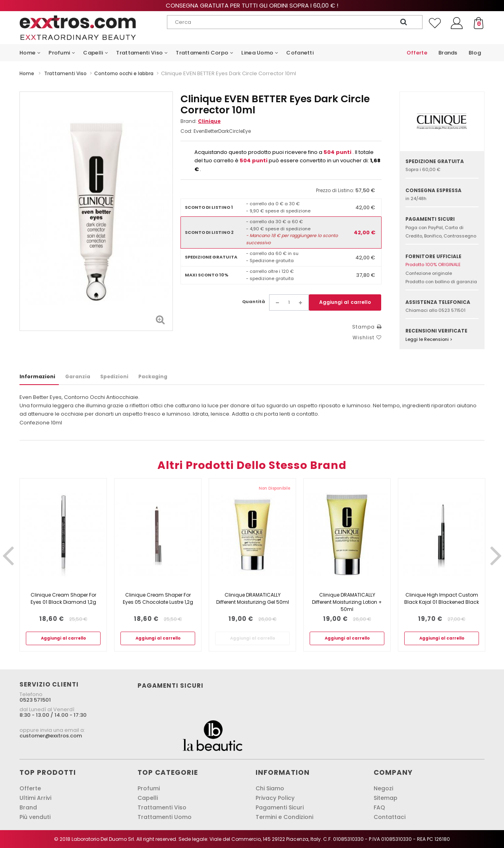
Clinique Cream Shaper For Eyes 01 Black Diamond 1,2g (63, 598)
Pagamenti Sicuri (280, 807)
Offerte (30, 788)
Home (27, 73)
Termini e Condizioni (284, 817)
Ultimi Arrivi (35, 798)
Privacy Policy (275, 798)
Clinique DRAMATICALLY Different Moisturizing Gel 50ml (253, 598)
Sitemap (386, 798)
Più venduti (35, 817)
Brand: (201, 121)
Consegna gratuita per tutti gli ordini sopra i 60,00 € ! (252, 5)
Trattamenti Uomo (165, 817)
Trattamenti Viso (162, 807)
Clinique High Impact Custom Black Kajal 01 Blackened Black (442, 598)
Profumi (149, 788)
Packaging (153, 376)
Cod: (186, 131)
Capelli (148, 798)
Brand (28, 807)
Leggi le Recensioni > (429, 339)
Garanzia (78, 376)
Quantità (254, 301)
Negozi (383, 788)
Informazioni (37, 376)
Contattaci (390, 817)
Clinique (209, 121)
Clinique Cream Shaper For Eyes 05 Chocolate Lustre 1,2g (158, 598)
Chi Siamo (270, 788)
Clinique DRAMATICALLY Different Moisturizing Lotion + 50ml (347, 602)
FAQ (379, 807)
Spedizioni (114, 376)
